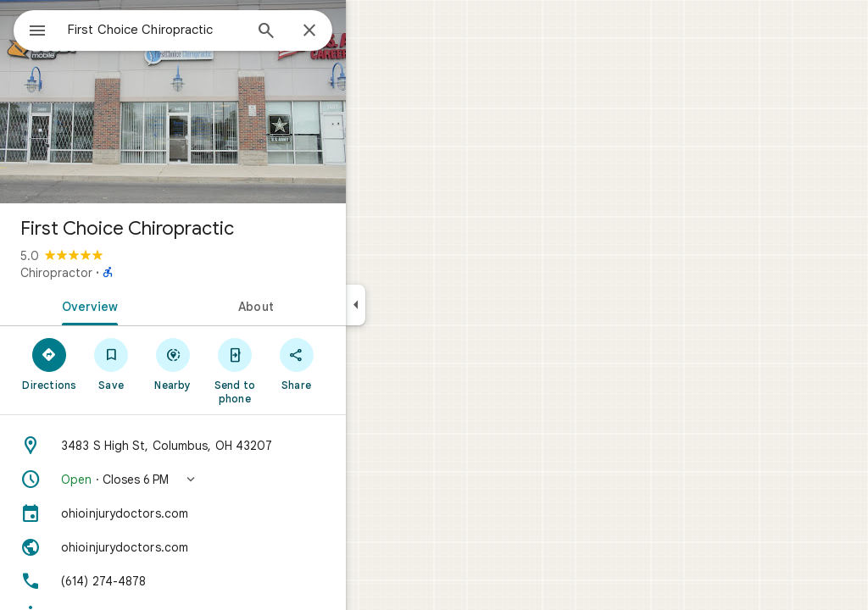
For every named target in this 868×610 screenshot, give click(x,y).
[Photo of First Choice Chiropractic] (234, 102)
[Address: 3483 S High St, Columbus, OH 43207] (234, 446)
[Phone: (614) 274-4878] (234, 581)
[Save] (172, 363)
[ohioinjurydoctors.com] (234, 513)
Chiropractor (117, 273)
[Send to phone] (295, 370)
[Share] (357, 363)
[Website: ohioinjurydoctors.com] (234, 547)
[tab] (147, 305)
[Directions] (111, 363)
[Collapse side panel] (417, 305)
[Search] (327, 32)
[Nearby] (234, 363)
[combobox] (199, 30)
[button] (234, 480)
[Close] (370, 31)
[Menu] (31, 29)
